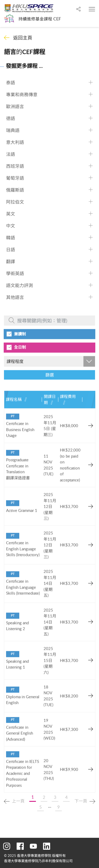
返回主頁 (23, 38)
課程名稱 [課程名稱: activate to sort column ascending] (14, 408)
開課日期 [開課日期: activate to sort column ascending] (50, 409)
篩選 (50, 384)
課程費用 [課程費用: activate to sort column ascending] (68, 406)
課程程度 (15, 370)
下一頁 (81, 801)
